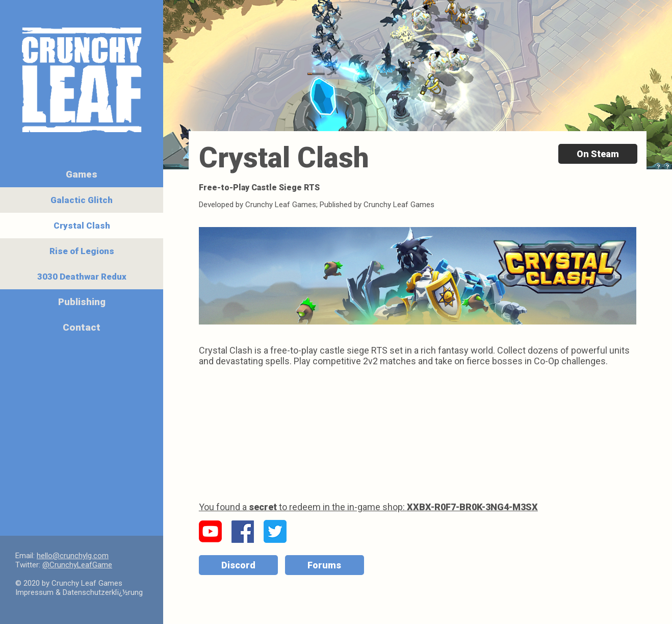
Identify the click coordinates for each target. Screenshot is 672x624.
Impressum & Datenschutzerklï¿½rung (79, 592)
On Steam (598, 154)
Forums (324, 565)
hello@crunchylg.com (73, 556)
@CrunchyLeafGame (77, 565)
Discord (238, 565)
